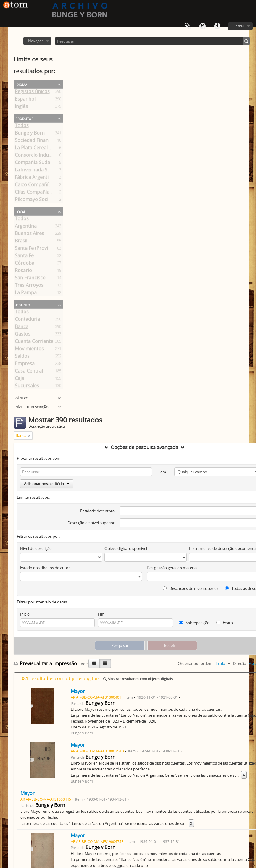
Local (21, 211)
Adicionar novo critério (47, 484)
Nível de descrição (32, 407)
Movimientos (29, 350)
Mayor (78, 691)
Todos (22, 127)
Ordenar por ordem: (196, 663)
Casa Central (29, 372)
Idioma (202, 26)
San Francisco (30, 279)
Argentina (26, 227)
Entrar (239, 26)
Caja (20, 379)
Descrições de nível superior (190, 588)
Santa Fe (24, 257)
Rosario (23, 271)
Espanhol (25, 100)
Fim (101, 614)
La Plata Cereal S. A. (36, 149)
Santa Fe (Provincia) (37, 249)
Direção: (240, 663)
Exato (225, 623)
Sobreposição (194, 623)
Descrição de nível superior (91, 523)
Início (25, 614)
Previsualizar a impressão (45, 663)
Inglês (21, 107)
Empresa (25, 365)
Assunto (23, 305)
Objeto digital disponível (126, 548)
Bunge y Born (30, 134)
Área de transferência (188, 26)
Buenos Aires (29, 234)
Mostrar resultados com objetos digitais (138, 679)
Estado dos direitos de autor (45, 568)
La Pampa (26, 294)
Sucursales (27, 387)
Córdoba (25, 264)
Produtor (24, 118)
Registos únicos (32, 93)
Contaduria (27, 320)
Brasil (21, 242)
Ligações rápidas (217, 26)
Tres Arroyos (29, 286)
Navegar (36, 41)
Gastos (23, 335)
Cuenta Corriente (34, 342)
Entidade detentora (97, 511)
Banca (22, 328)
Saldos (22, 357)
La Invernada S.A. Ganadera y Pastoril (56, 171)
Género (22, 398)
